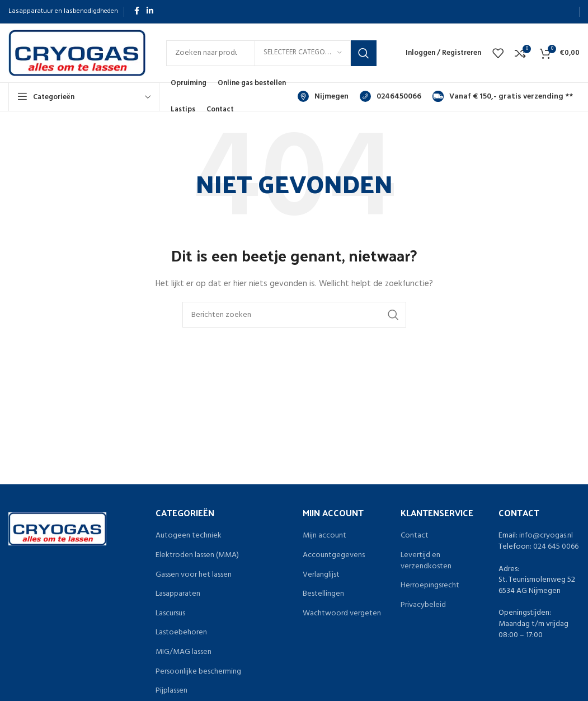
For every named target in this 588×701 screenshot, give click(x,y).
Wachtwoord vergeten (342, 614)
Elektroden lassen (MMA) (197, 555)
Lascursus (170, 614)
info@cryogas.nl (546, 536)
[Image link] (57, 529)
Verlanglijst (321, 575)
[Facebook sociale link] (137, 11)
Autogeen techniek (189, 536)
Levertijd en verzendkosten (426, 561)
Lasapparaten (178, 594)
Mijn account (324, 536)
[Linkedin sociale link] (150, 11)
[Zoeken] (294, 315)
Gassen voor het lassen (194, 575)
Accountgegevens (334, 555)
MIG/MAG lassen (184, 652)
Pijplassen (171, 691)
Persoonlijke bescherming (198, 672)
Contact (415, 536)
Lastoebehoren (181, 633)
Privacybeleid (423, 605)
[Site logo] (77, 53)
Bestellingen (323, 594)
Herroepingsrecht (430, 586)
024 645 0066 (556, 547)
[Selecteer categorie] (303, 53)
